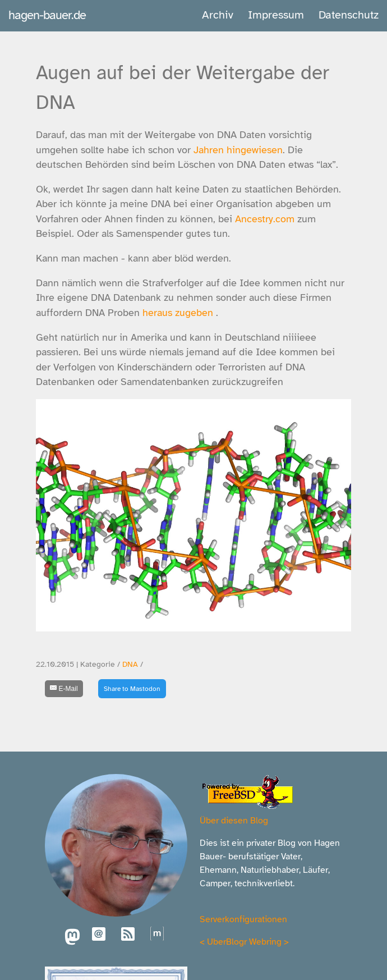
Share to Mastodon (132, 689)
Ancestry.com (265, 219)
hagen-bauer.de (47, 15)
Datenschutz (349, 15)
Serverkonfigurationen (243, 919)
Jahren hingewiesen (238, 150)
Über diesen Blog (234, 821)
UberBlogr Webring (244, 942)
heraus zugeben (178, 313)
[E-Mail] (64, 689)
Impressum (276, 15)
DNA (130, 664)
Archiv (218, 15)
